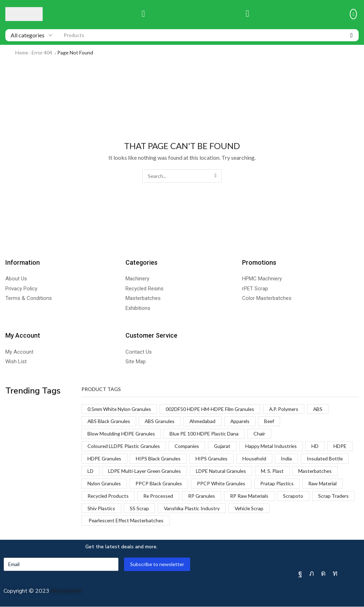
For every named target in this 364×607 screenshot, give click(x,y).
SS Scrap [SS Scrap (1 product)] (185, 509)
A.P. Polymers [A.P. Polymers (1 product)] (286, 409)
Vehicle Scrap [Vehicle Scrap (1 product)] (295, 509)
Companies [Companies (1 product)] (188, 446)
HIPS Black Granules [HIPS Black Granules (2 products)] (159, 459)
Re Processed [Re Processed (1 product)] (159, 496)
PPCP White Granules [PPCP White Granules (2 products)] (223, 484)
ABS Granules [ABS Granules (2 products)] (161, 421)
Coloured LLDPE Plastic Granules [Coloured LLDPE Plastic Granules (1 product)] (124, 446)
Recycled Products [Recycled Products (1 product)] (108, 496)
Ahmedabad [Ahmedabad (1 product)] (205, 421)
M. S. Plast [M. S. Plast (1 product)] (275, 471)
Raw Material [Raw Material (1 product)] (325, 484)
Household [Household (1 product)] (257, 459)
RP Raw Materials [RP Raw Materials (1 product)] (252, 496)
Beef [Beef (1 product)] (273, 421)
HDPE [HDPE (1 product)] (342, 446)
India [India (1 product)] (289, 459)
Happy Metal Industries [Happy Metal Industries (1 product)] (273, 446)
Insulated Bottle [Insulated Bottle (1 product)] (328, 459)
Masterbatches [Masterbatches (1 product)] (318, 471)
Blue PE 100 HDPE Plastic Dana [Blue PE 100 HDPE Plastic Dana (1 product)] (205, 434)
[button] (143, 14)
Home (22, 52)
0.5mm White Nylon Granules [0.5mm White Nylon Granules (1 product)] (120, 409)
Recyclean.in (66, 592)
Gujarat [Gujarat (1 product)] (224, 446)
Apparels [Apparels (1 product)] (243, 421)
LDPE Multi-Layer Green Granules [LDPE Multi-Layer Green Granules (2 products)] (146, 471)
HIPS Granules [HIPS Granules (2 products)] (213, 459)
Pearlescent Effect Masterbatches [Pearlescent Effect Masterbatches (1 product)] (127, 521)
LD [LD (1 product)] (90, 471)
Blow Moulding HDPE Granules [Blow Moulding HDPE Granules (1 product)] (122, 434)
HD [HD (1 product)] (317, 446)
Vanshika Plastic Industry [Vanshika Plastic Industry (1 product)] (238, 509)
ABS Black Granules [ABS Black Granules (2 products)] (109, 421)
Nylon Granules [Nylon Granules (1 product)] (105, 484)
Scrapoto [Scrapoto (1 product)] (296, 496)
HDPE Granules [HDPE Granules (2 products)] (105, 459)
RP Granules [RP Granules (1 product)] (204, 496)
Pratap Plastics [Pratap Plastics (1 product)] (279, 484)
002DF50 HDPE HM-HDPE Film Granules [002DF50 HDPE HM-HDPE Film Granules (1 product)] (211, 409)
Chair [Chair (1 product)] (260, 434)
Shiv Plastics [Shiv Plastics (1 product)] (147, 509)
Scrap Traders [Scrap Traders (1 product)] (103, 509)
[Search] (352, 35)
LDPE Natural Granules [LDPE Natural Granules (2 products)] (223, 471)
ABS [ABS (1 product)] (320, 409)
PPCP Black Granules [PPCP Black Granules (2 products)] (160, 484)
